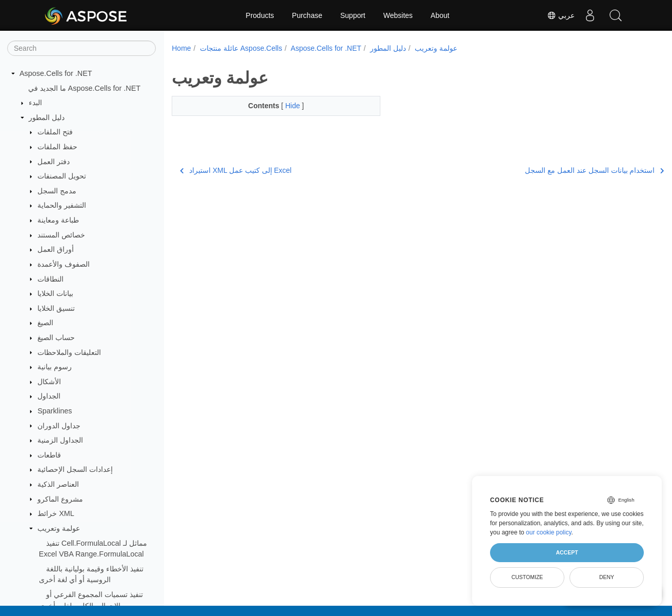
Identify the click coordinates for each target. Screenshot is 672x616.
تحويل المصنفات (62, 176)
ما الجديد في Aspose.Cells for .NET (85, 88)
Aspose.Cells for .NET (56, 73)
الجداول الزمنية (60, 440)
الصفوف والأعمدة (64, 264)
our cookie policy (549, 532)
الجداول (49, 396)
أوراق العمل (56, 249)
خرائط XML (56, 513)
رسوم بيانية (55, 367)
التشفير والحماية (62, 205)
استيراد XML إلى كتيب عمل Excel (236, 170)
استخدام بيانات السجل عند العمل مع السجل (560, 170)
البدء (35, 103)
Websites (398, 15)
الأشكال (49, 382)
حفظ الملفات (57, 147)
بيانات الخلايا (55, 293)
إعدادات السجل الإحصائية (75, 469)
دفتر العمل (54, 162)
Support (353, 15)
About (440, 15)
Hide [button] (286, 106)
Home (181, 48)
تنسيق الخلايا (56, 308)
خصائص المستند (61, 235)
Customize (527, 577)
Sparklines (55, 411)
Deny (607, 577)
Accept (567, 552)
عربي (561, 15)
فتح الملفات (55, 132)
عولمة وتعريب (59, 528)
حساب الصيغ (56, 337)
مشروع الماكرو (60, 499)
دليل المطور (47, 117)
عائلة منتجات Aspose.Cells (241, 48)
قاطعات (49, 455)
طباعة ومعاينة (58, 220)
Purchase (307, 15)
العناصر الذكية (58, 484)
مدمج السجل (57, 191)
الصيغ (45, 323)
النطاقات (50, 279)
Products (260, 15)
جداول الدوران (59, 426)
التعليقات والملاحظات (69, 352)
